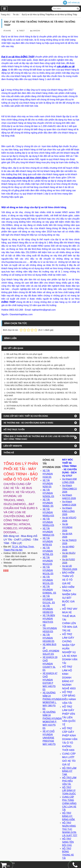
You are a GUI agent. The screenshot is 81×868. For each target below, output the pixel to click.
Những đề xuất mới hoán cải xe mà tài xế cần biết (28, 361)
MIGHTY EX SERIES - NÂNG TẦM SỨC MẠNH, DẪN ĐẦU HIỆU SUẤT (38, 358)
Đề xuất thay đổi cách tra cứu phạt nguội (24, 354)
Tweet (21, 31)
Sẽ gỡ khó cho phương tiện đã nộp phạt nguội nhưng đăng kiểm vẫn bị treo (40, 379)
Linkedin (35, 31)
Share (7, 31)
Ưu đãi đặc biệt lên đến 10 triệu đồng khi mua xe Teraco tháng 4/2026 (37, 389)
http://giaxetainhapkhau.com (18, 566)
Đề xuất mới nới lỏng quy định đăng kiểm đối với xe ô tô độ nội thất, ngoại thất (41, 375)
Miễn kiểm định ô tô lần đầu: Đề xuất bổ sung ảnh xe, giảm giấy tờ (36, 365)
